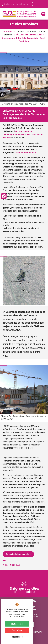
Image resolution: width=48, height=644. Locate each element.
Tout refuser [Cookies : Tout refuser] (17, 630)
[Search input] (18, 4)
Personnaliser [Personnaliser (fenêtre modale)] (17, 637)
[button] (43, 14)
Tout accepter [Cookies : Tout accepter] (17, 624)
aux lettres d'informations (25, 590)
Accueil (20, 31)
